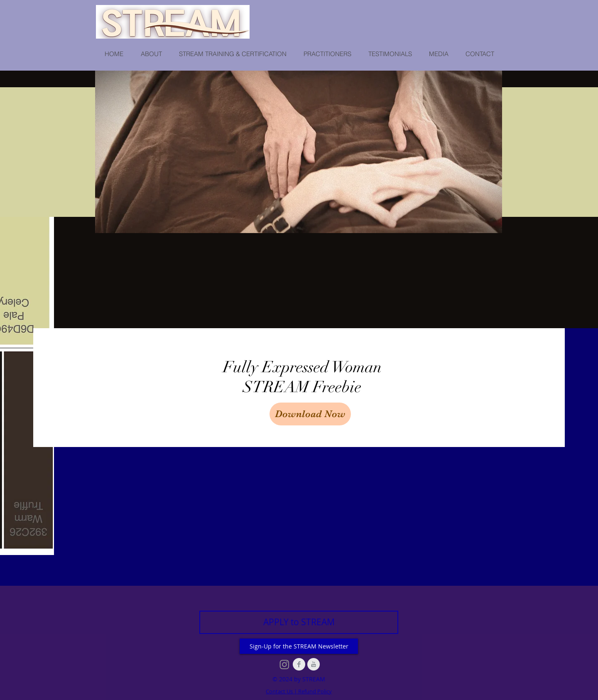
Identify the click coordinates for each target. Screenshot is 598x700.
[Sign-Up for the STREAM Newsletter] (299, 646)
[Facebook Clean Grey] (299, 664)
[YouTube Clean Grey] (314, 664)
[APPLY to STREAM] (299, 622)
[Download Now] (310, 414)
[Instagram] (284, 664)
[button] (151, 54)
